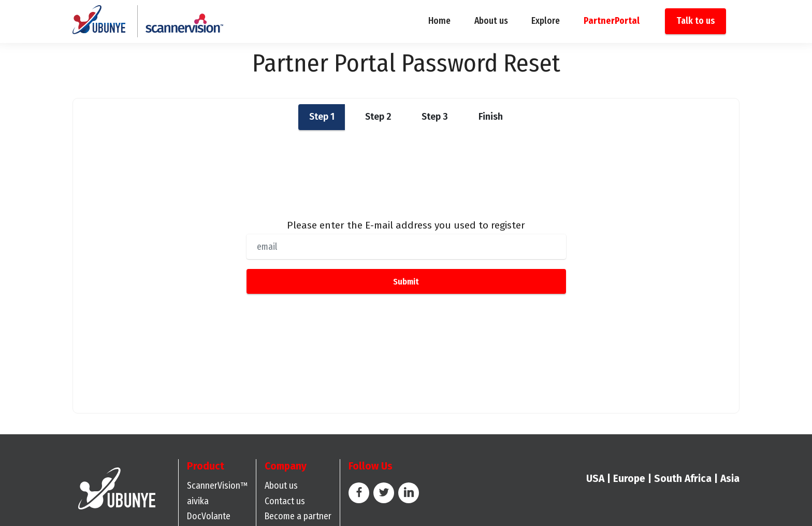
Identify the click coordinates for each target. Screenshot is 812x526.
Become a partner (298, 516)
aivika (198, 501)
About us (491, 22)
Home (439, 22)
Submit (406, 281)
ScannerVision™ (217, 486)
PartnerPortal (612, 22)
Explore (546, 22)
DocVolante (209, 516)
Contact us (285, 501)
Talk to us (696, 22)
